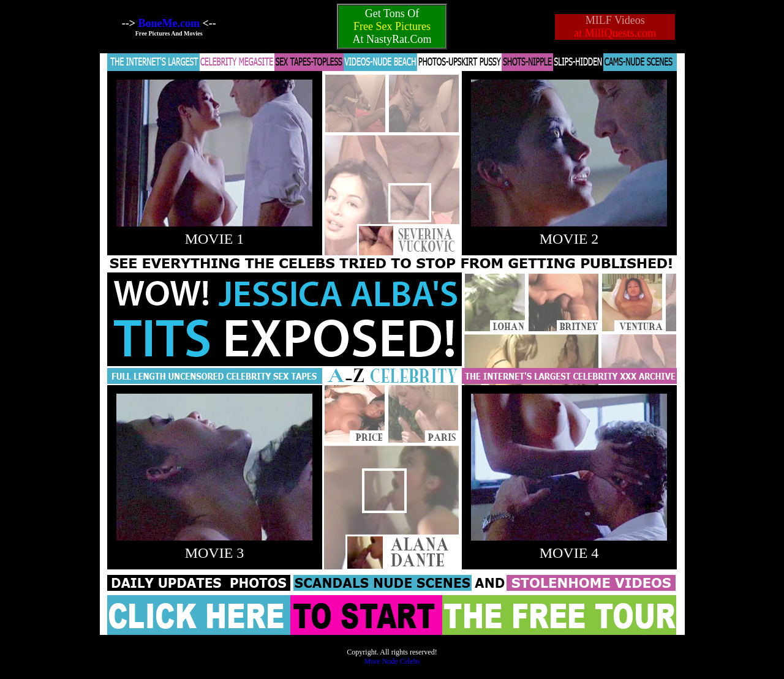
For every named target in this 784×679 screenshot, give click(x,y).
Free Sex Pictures (392, 26)
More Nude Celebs (392, 661)
